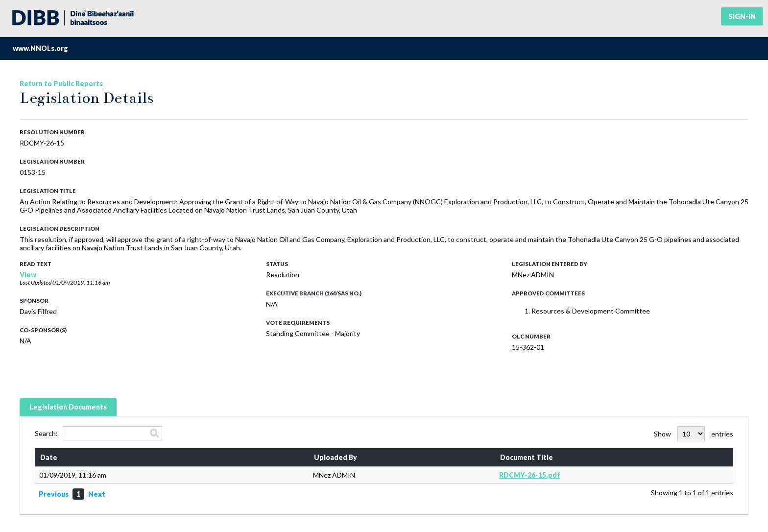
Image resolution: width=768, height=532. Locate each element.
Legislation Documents (68, 407)
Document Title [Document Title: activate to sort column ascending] (527, 457)
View (28, 275)
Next (97, 494)
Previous (54, 494)
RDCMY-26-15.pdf (530, 475)
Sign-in (742, 16)
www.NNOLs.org (40, 48)
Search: (98, 433)
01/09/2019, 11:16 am (81, 282)
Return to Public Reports (61, 84)
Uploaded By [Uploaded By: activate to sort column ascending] (336, 457)
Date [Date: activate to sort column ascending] (49, 457)
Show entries (694, 434)
